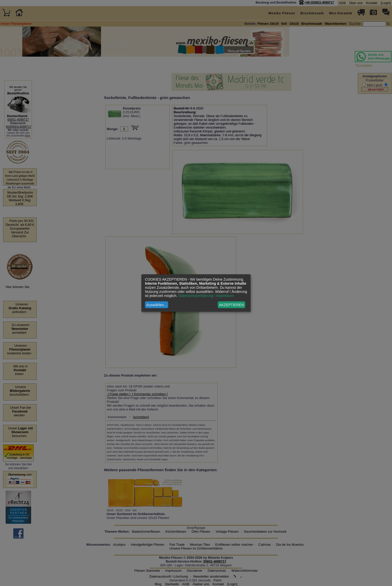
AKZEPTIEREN (231, 305)
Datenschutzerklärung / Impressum (206, 296)
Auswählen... (157, 305)
